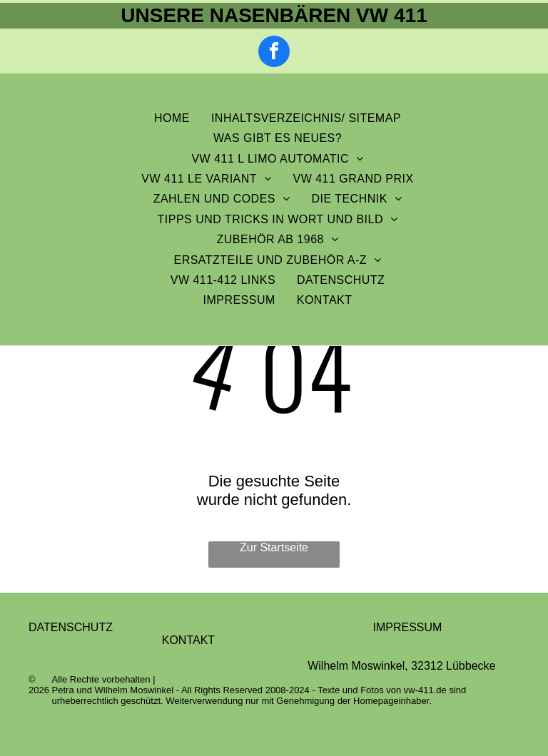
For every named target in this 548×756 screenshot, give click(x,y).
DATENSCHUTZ (71, 627)
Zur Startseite (274, 547)
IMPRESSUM (407, 627)
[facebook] (274, 53)
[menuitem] (172, 118)
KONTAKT (188, 640)
